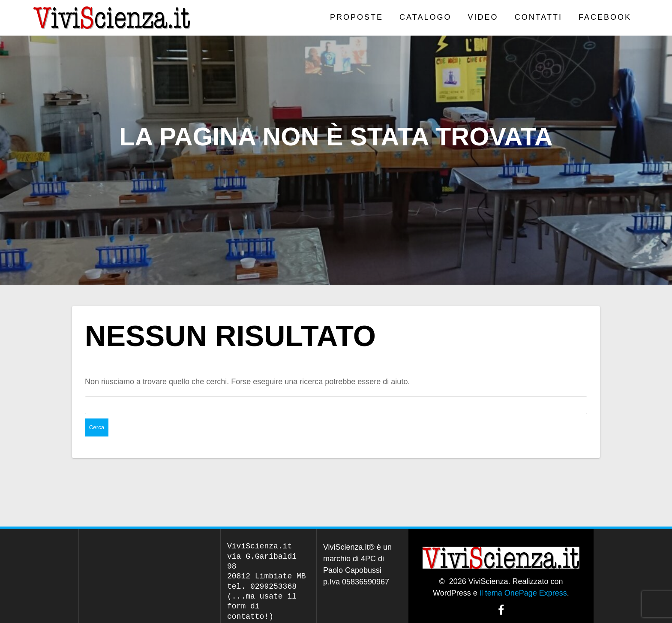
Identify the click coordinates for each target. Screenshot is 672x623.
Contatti (538, 17)
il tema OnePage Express (523, 575)
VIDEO (483, 17)
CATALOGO (425, 17)
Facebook (605, 17)
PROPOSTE (357, 17)
